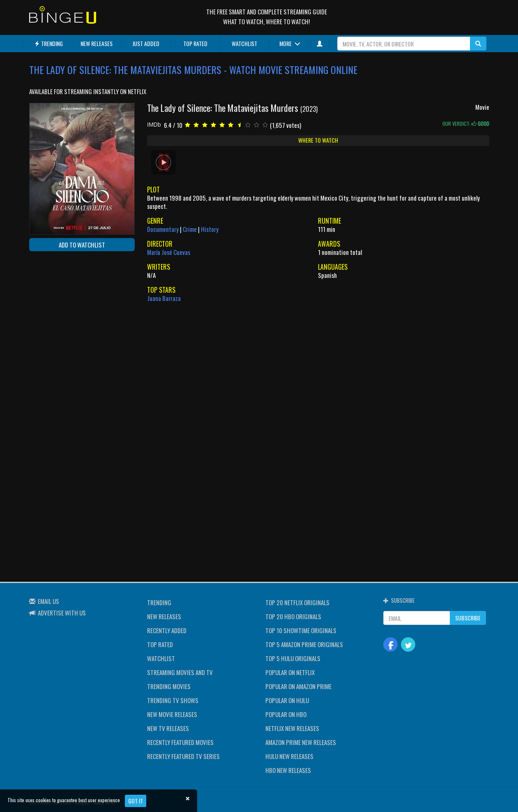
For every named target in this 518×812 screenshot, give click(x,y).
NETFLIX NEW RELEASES (292, 728)
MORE (290, 43)
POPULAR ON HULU (287, 700)
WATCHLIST (244, 43)
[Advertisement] (66, 311)
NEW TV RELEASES (168, 728)
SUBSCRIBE (468, 618)
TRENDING (48, 43)
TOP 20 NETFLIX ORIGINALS (297, 602)
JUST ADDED (146, 43)
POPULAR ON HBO (286, 714)
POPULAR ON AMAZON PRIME (298, 686)
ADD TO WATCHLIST (82, 245)
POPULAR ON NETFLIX (290, 672)
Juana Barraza (164, 298)
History (210, 229)
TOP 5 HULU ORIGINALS (293, 658)
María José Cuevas (169, 252)
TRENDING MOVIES (169, 686)
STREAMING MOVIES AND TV (180, 672)
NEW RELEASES (97, 43)
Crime (190, 229)
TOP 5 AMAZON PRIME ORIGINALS (304, 644)
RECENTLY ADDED (167, 630)
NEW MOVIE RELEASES (172, 714)
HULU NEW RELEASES (289, 756)
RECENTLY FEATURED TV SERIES (183, 756)
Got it (136, 801)
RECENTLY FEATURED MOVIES (180, 742)
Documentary (163, 229)
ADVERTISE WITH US (62, 613)
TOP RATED (195, 43)
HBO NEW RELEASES (288, 770)
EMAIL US (48, 601)
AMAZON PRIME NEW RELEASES (301, 742)
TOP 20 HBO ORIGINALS (293, 616)
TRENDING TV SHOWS (173, 700)
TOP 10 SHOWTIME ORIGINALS (301, 630)
